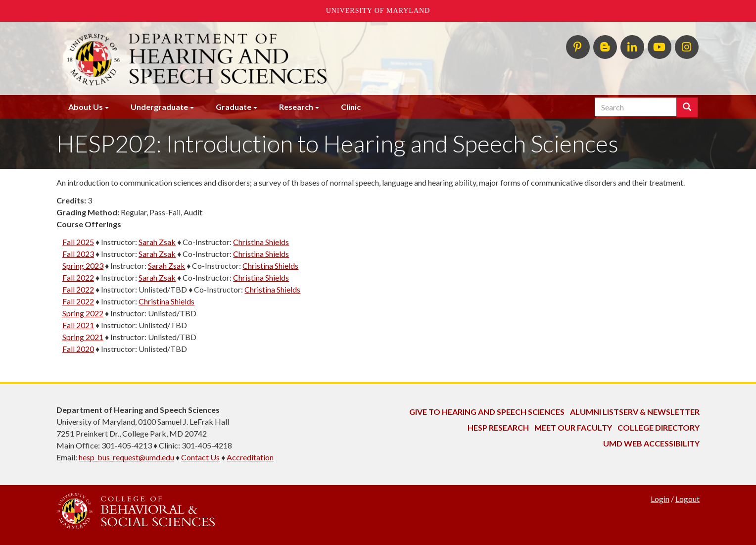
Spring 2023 (83, 266)
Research (296, 107)
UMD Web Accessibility (651, 443)
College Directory (659, 427)
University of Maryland (378, 11)
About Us (86, 107)
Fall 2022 (78, 277)
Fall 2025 (78, 242)
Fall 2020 (78, 349)
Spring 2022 (83, 313)
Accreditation (250, 457)
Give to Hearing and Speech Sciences (487, 412)
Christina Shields (261, 242)
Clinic (351, 107)
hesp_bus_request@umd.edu (126, 457)
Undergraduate (159, 107)
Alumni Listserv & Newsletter (635, 412)
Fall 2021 (78, 325)
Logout (687, 499)
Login (660, 499)
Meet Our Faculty (573, 427)
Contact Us (200, 457)
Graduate (234, 107)
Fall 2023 (78, 254)
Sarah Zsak (157, 242)
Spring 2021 (83, 337)
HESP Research (498, 427)
